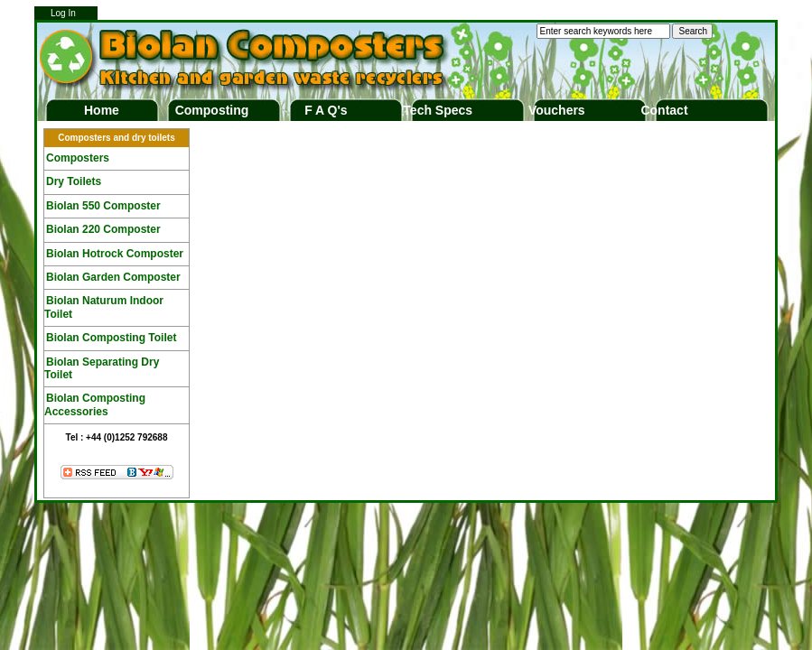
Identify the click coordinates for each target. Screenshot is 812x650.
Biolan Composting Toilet (111, 338)
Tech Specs (438, 110)
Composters (78, 158)
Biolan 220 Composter (103, 229)
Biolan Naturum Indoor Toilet (104, 307)
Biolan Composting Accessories (95, 404)
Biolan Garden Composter (113, 277)
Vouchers (557, 110)
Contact (664, 110)
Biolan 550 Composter (103, 206)
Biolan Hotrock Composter (115, 254)
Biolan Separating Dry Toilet (102, 368)
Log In (63, 13)
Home (102, 110)
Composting (212, 110)
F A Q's (326, 110)
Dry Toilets (74, 181)
